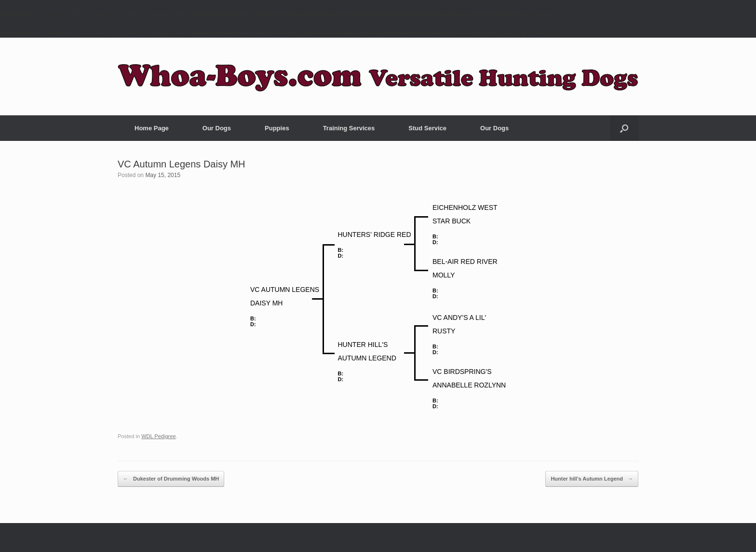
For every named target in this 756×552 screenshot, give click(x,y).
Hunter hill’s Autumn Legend (592, 479)
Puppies (277, 128)
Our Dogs (217, 128)
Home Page (152, 128)
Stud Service (427, 128)
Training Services (349, 128)
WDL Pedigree (158, 436)
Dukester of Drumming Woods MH (171, 479)
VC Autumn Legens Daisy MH (182, 164)
